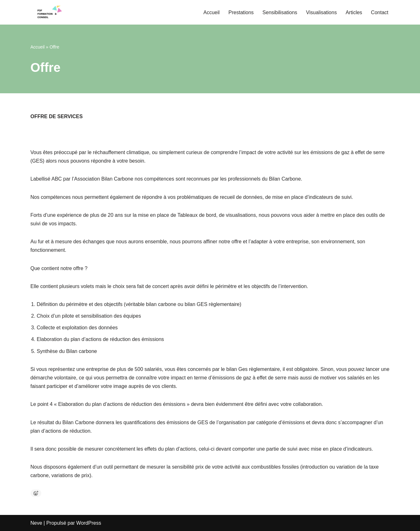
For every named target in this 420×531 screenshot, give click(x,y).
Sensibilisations (280, 12)
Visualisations (321, 12)
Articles (354, 12)
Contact (380, 12)
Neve (36, 523)
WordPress (89, 523)
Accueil (211, 12)
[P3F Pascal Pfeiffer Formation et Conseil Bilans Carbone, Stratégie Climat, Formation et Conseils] (49, 12)
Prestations (241, 12)
